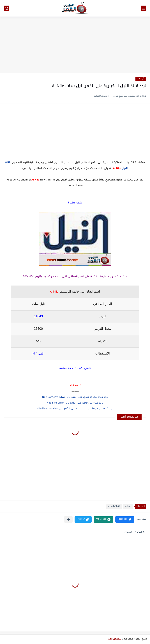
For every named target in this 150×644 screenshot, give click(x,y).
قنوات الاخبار (114, 507)
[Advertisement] (75, 45)
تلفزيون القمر (114, 639)
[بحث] (6, 8)
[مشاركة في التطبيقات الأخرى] (68, 519)
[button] (125, 519)
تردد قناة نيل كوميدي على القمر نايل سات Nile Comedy (75, 397)
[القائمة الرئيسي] (144, 8)
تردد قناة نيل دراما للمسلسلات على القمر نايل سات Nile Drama (75, 409)
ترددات (141, 79)
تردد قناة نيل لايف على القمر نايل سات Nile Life (75, 403)
